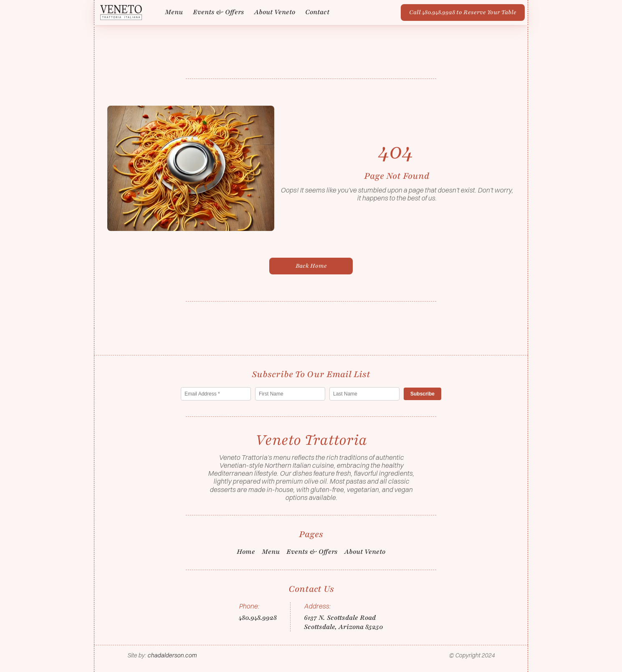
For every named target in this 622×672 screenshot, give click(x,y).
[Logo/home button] (121, 12)
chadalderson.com (172, 655)
